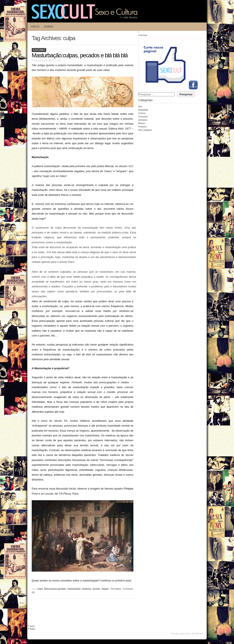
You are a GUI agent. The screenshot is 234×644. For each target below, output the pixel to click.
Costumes (39, 50)
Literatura (143, 120)
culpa (40, 589)
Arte (140, 107)
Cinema (142, 113)
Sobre (49, 27)
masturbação (74, 589)
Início (35, 27)
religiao (105, 589)
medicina (87, 589)
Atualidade (143, 110)
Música (142, 123)
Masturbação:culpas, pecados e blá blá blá (80, 55)
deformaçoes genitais (55, 589)
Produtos (142, 127)
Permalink (116, 589)
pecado (96, 589)
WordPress (197, 634)
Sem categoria (145, 130)
